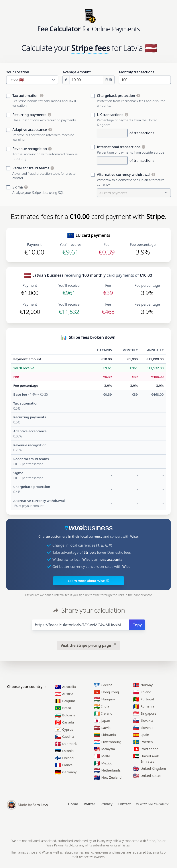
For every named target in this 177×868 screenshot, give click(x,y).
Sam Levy (40, 805)
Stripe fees (91, 48)
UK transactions (110, 115)
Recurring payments (29, 115)
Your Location (18, 72)
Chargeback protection (116, 96)
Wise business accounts (102, 559)
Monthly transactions (137, 72)
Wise (134, 536)
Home (73, 804)
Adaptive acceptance (30, 130)
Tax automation (26, 96)
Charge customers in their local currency (70, 536)
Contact (124, 804)
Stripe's (90, 552)
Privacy (106, 804)
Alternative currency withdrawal (124, 174)
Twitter (89, 804)
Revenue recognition (30, 149)
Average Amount (77, 72)
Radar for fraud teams (31, 168)
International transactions (119, 147)
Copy (137, 625)
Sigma (18, 187)
